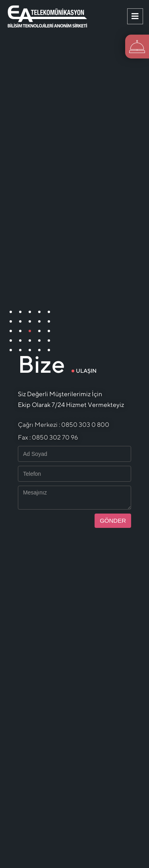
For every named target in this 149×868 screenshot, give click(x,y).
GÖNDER (113, 521)
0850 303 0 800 (85, 425)
